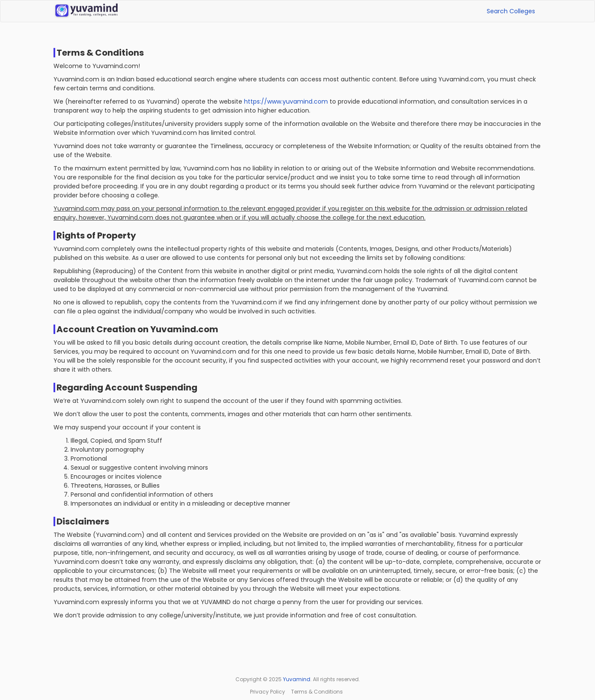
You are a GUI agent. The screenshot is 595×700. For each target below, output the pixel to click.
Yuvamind (297, 679)
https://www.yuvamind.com (286, 101)
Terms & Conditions (317, 692)
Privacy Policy (268, 692)
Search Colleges (511, 11)
